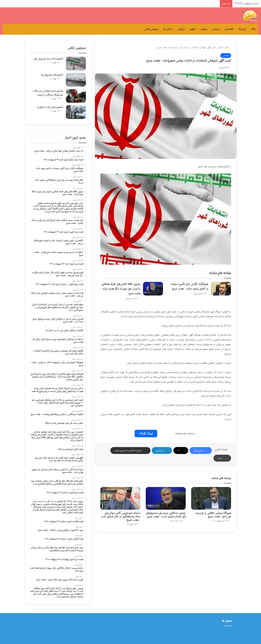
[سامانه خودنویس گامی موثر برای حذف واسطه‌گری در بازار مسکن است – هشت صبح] (120, 498)
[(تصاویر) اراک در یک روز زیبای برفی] (76, 64)
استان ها (168, 29)
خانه (253, 29)
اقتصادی (229, 29)
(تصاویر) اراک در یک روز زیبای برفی (48, 59)
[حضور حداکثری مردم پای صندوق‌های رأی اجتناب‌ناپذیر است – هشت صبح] (166, 498)
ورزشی (181, 29)
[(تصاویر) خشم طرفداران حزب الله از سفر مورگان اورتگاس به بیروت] (76, 96)
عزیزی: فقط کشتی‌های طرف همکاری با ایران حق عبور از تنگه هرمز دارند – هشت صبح (120, 289)
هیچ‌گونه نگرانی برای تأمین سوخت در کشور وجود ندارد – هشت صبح (189, 287)
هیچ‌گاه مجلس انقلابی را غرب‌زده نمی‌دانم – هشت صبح (213, 515)
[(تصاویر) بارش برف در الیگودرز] (76, 112)
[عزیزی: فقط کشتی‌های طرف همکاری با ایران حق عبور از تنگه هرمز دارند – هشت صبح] (153, 289)
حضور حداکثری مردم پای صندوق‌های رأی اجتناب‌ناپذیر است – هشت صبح (166, 515)
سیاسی (216, 29)
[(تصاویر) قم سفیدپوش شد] (76, 80)
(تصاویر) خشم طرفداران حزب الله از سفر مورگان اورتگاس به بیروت (48, 93)
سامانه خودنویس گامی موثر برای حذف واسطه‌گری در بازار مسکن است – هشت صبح (121, 517)
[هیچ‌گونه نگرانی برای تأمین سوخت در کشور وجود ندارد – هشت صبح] (221, 289)
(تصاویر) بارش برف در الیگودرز (50, 107)
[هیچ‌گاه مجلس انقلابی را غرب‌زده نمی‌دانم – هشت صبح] (211, 498)
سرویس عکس (151, 29)
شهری (192, 29)
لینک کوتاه (146, 434)
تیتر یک (242, 29)
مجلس (204, 29)
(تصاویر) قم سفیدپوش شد (52, 75)
